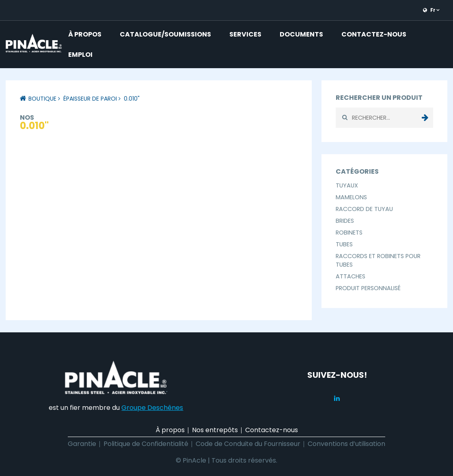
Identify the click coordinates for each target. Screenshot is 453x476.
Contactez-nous (374, 34)
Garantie (82, 444)
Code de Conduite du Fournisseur (248, 444)
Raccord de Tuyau (364, 209)
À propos (85, 34)
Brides (345, 221)
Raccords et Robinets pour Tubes (378, 260)
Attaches (351, 276)
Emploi (80, 55)
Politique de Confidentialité (146, 444)
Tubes (344, 244)
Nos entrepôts (215, 430)
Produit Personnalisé (368, 288)
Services (245, 34)
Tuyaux (347, 185)
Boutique (42, 99)
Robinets (349, 233)
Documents (301, 34)
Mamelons (351, 197)
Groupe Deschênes (152, 408)
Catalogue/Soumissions (165, 34)
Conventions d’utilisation (346, 444)
